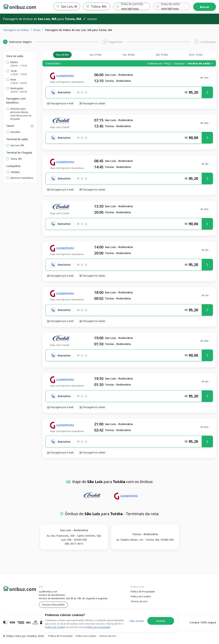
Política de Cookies (141, 596)
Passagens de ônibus (16, 30)
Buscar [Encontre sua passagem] (205, 7)
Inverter (90, 19)
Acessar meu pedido (53, 605)
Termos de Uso (139, 601)
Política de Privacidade (143, 592)
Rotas (37, 30)
